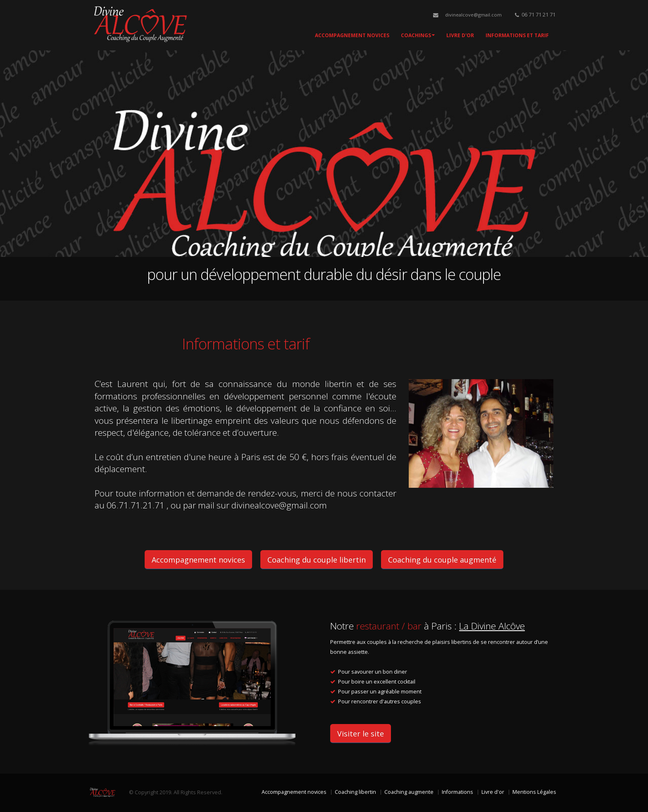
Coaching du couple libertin (317, 560)
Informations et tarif (517, 35)
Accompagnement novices (352, 35)
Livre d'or (493, 792)
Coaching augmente (409, 792)
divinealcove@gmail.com (473, 15)
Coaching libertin (355, 792)
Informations (457, 792)
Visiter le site (361, 734)
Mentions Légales (534, 792)
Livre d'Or (460, 35)
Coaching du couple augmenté (442, 560)
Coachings (418, 35)
